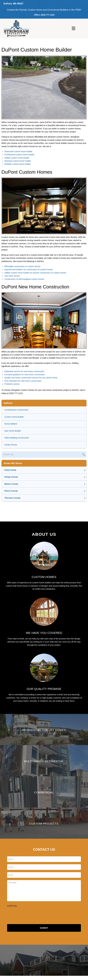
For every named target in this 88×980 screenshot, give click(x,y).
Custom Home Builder (14, 417)
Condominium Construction (16, 410)
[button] (74, 28)
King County (10, 470)
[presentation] (29, 914)
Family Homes (11, 445)
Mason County (11, 484)
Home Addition (11, 424)
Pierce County (11, 491)
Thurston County (12, 498)
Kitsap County (11, 477)
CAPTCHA (12, 906)
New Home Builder (13, 431)
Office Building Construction (17, 438)
